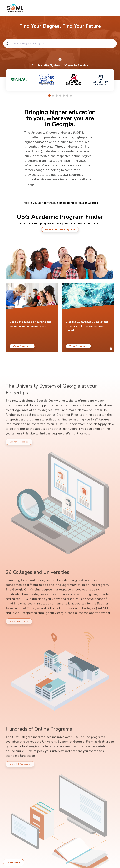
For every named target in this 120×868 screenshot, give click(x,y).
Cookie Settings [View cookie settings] (14, 862)
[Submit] (7, 46)
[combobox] (60, 46)
